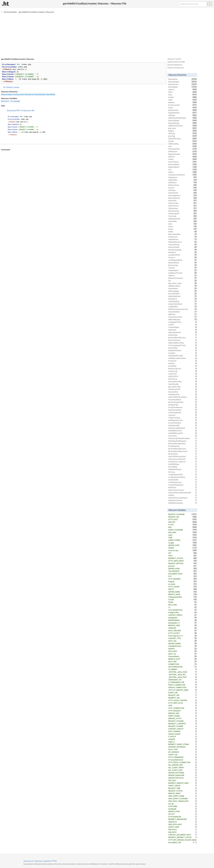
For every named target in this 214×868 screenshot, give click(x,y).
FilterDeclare (183, 208)
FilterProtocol (183, 206)
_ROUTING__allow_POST (183, 677)
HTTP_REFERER (183, 579)
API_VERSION (183, 752)
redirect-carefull (183, 734)
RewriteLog (183, 379)
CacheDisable (183, 384)
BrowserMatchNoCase (183, 338)
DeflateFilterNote (183, 350)
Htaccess (39, 861)
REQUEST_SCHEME (183, 726)
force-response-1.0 (183, 636)
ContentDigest (183, 327)
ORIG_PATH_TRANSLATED (183, 801)
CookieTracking (183, 418)
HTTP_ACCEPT (183, 633)
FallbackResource (183, 242)
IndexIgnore (183, 177)
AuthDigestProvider (183, 356)
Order (183, 100)
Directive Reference (175, 65)
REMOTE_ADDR (183, 594)
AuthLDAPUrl (183, 376)
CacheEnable (183, 480)
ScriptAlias (183, 366)
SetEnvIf (183, 157)
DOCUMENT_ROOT (183, 574)
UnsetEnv (183, 353)
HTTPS (183, 525)
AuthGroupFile (183, 213)
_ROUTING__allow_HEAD (183, 672)
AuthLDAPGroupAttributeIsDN (183, 493)
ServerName (183, 288)
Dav (183, 281)
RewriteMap (183, 348)
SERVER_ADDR (183, 569)
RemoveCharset (183, 340)
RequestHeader (183, 154)
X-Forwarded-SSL (183, 817)
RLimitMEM (183, 467)
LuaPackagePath (183, 412)
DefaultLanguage (183, 250)
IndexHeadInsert (183, 332)
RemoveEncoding (183, 381)
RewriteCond (29, 94)
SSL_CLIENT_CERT (183, 770)
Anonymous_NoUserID (183, 459)
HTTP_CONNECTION (183, 708)
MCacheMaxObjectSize (183, 449)
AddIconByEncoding (183, 343)
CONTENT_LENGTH (183, 729)
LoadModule (183, 307)
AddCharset (183, 151)
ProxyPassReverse (183, 407)
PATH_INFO (183, 651)
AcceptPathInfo (183, 255)
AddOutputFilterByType (183, 118)
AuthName (183, 182)
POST (183, 556)
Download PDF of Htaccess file (20, 111)
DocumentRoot (183, 294)
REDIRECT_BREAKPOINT (183, 819)
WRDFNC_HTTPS (183, 718)
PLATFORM (183, 806)
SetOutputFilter (183, 149)
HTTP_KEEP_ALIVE (183, 703)
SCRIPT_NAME (183, 716)
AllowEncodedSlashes (183, 428)
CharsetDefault (183, 312)
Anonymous (183, 237)
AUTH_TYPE (183, 749)
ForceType (183, 216)
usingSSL (183, 739)
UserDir (183, 325)
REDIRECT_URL (183, 698)
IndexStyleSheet (183, 296)
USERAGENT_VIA (183, 680)
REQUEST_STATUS (183, 791)
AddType (183, 115)
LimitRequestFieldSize (183, 477)
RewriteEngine (40, 94)
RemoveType (183, 265)
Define (183, 232)
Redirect (183, 102)
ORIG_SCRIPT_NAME (183, 796)
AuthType (183, 190)
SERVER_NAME (183, 592)
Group (183, 229)
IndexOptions (183, 239)
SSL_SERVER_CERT (183, 765)
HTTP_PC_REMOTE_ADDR (183, 690)
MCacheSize (183, 454)
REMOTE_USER (183, 625)
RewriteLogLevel (183, 369)
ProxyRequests (183, 446)
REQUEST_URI (183, 517)
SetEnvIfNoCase (183, 139)
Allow (183, 92)
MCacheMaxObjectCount (183, 451)
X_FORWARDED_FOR (183, 682)
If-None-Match (183, 656)
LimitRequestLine (183, 482)
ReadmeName (183, 263)
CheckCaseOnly (183, 389)
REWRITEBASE (183, 620)
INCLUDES (183, 532)
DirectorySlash (183, 247)
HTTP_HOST (183, 519)
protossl (183, 566)
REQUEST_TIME (183, 788)
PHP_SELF (183, 780)
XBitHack (183, 314)
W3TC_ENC (183, 605)
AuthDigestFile (183, 394)
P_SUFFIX (183, 736)
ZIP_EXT (183, 814)
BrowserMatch (183, 164)
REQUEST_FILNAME (183, 721)
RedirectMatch (183, 167)
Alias (183, 224)
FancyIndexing (183, 244)
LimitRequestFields (183, 474)
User (183, 146)
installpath (183, 809)
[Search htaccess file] (193, 4)
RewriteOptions (183, 198)
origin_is (183, 742)
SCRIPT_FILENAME (183, 530)
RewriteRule (51, 94)
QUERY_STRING (183, 540)
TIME (183, 538)
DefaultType (183, 335)
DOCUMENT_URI (182, 842)
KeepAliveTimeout (183, 500)
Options (183, 89)
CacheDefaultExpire (183, 485)
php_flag (183, 136)
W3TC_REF (183, 662)
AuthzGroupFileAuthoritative (183, 438)
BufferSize (183, 487)
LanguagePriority (183, 322)
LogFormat (183, 374)
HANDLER (183, 628)
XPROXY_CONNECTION (183, 687)
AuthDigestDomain (183, 420)
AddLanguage (183, 291)
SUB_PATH (183, 832)
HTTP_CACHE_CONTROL (183, 700)
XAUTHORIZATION (183, 667)
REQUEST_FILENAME (11, 101)
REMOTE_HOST (183, 659)
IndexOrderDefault (183, 304)
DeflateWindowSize (183, 503)
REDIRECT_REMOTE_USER (183, 783)
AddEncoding (183, 144)
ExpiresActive (183, 110)
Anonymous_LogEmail (183, 462)
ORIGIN (183, 548)
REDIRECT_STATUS (183, 558)
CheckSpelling (183, 301)
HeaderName (183, 270)
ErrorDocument (18, 94)
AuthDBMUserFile (183, 431)
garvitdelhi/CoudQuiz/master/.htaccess (36, 12)
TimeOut (183, 268)
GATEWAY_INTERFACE (183, 747)
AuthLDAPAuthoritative (183, 456)
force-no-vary (183, 550)
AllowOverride (183, 211)
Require (183, 131)
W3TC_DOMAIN (183, 731)
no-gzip (183, 543)
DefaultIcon (183, 299)
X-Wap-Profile (183, 612)
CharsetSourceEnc (183, 317)
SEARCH (183, 649)
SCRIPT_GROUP (183, 786)
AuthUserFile (183, 193)
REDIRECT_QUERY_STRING (183, 744)
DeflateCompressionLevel (183, 309)
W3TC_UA (183, 654)
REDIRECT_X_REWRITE (183, 724)
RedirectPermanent (183, 278)
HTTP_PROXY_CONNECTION (183, 762)
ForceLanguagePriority (183, 345)
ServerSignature (183, 195)
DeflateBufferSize (183, 469)
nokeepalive (183, 618)
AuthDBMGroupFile (183, 433)
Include (183, 141)
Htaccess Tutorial (174, 59)
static (183, 535)
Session (183, 188)
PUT (183, 576)
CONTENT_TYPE (183, 638)
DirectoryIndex (10, 12)
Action (183, 226)
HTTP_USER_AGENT (183, 561)
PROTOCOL (183, 830)
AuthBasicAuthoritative (183, 358)
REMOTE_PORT (183, 811)
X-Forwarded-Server (183, 760)
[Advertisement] (107, 34)
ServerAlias (183, 436)
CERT (183, 705)
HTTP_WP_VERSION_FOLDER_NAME (183, 840)
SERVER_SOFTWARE (183, 773)
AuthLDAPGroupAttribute (183, 498)
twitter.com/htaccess (176, 68)
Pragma (183, 581)
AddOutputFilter (183, 219)
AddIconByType (183, 319)
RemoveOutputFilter (183, 402)
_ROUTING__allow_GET (183, 674)
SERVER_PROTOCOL (183, 778)
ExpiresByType (183, 123)
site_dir (183, 804)
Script (183, 108)
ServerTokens (183, 162)
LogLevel (183, 415)
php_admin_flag (183, 387)
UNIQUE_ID (183, 822)
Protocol (183, 257)
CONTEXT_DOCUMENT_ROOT (183, 835)
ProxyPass (183, 361)
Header (183, 97)
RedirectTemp (183, 185)
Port (183, 170)
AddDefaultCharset (183, 126)
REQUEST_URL (183, 695)
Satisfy (183, 159)
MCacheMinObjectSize (183, 443)
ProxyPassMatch (183, 400)
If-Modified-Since (183, 646)
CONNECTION (183, 664)
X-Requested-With (183, 597)
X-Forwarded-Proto (183, 610)
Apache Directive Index (176, 62)
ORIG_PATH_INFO (183, 824)
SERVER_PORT (183, 545)
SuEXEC (183, 495)
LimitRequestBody (183, 260)
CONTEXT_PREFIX (183, 615)
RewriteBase (183, 87)
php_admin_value (183, 283)
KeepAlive (183, 252)
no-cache (183, 584)
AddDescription (183, 286)
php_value (183, 128)
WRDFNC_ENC (183, 713)
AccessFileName (183, 423)
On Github (7, 87)
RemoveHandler (183, 234)
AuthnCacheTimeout (183, 490)
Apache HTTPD (50, 861)
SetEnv (183, 172)
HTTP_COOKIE (183, 587)
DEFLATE (183, 522)
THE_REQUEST (183, 571)
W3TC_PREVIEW (183, 631)
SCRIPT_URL (183, 693)
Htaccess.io (28, 861)
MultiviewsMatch (183, 410)
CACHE (183, 600)
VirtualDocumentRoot (183, 175)
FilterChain (183, 201)
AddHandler (183, 180)
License (16, 87)
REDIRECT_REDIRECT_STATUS (183, 837)
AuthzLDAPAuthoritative (183, 397)
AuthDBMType (183, 464)
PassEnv (183, 363)
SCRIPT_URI (183, 755)
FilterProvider (183, 203)
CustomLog (183, 371)
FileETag (183, 133)
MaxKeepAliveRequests (183, 441)
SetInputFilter (183, 405)
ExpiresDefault (183, 113)
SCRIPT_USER (183, 827)
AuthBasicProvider (183, 273)
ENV (183, 527)
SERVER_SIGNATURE (183, 775)
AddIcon (183, 276)
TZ (183, 607)
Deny (183, 95)
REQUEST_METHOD (183, 563)
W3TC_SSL (183, 641)
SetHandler (183, 221)
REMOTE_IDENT (183, 793)
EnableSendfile (183, 425)
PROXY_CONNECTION (183, 685)
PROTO (183, 589)
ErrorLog (183, 472)
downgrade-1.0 (183, 623)
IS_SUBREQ (183, 669)
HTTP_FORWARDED (183, 757)
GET (183, 553)
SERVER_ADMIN (183, 643)
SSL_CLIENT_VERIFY (183, 768)
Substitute (183, 330)
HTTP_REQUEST (183, 711)
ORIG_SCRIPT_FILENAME (183, 799)
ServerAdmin (183, 392)
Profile (183, 602)
